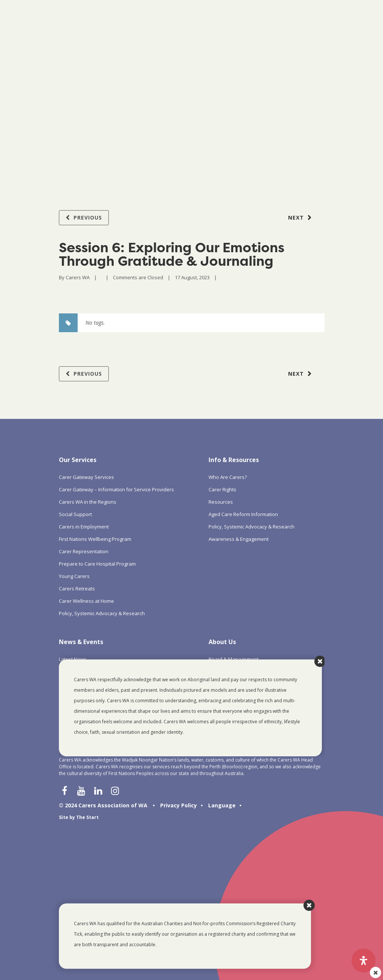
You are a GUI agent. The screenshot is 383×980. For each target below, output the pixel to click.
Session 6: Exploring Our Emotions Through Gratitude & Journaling (172, 254)
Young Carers (74, 576)
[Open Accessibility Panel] (363, 960)
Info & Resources (234, 460)
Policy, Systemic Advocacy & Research (102, 613)
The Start (87, 817)
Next (296, 218)
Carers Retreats (77, 589)
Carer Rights (222, 489)
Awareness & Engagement (239, 539)
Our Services (78, 460)
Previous (88, 218)
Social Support (75, 514)
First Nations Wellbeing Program (95, 539)
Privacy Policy (179, 805)
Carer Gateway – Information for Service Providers (116, 489)
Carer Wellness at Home (86, 601)
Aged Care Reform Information (243, 514)
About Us (222, 642)
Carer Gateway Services (86, 477)
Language (222, 805)
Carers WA (78, 277)
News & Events (81, 642)
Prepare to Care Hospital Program (97, 564)
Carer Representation (84, 551)
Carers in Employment (84, 527)
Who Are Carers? (228, 477)
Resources (221, 502)
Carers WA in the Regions (88, 502)
